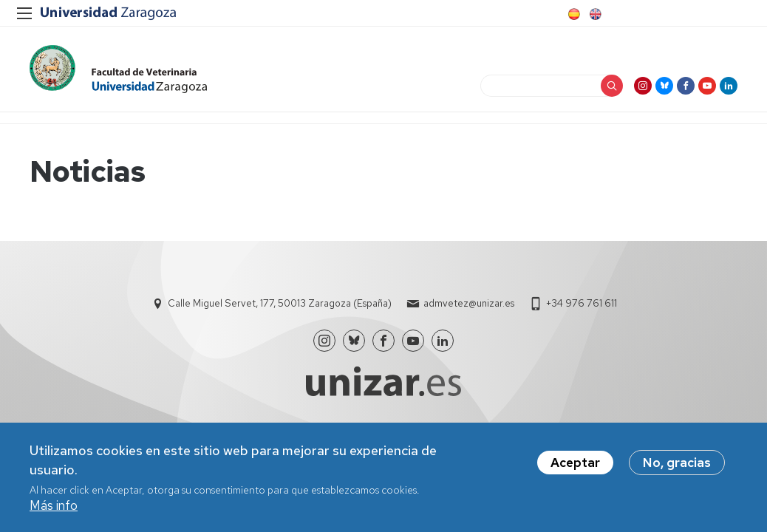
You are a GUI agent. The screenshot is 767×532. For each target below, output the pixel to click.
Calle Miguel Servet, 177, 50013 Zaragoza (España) (280, 303)
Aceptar (575, 465)
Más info (54, 508)
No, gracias (677, 465)
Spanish (573, 14)
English (594, 14)
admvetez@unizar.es (469, 303)
